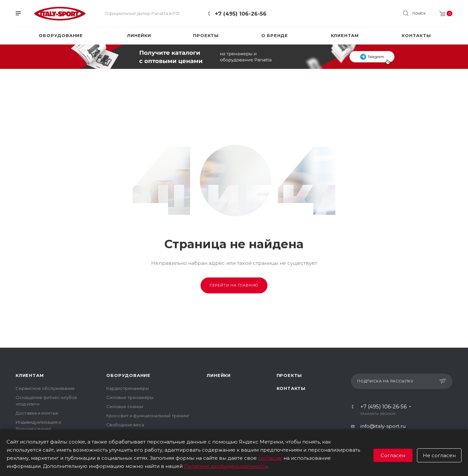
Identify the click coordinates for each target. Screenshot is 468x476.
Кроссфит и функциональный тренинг (148, 416)
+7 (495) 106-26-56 (241, 14)
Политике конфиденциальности (226, 466)
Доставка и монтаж (37, 413)
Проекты (289, 375)
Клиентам (30, 375)
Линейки (219, 375)
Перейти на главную (234, 285)
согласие (270, 458)
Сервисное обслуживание (45, 388)
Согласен (393, 455)
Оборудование (128, 375)
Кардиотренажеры (128, 388)
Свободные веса (125, 425)
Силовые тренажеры (130, 397)
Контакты (291, 388)
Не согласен (439, 455)
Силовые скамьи (125, 406)
